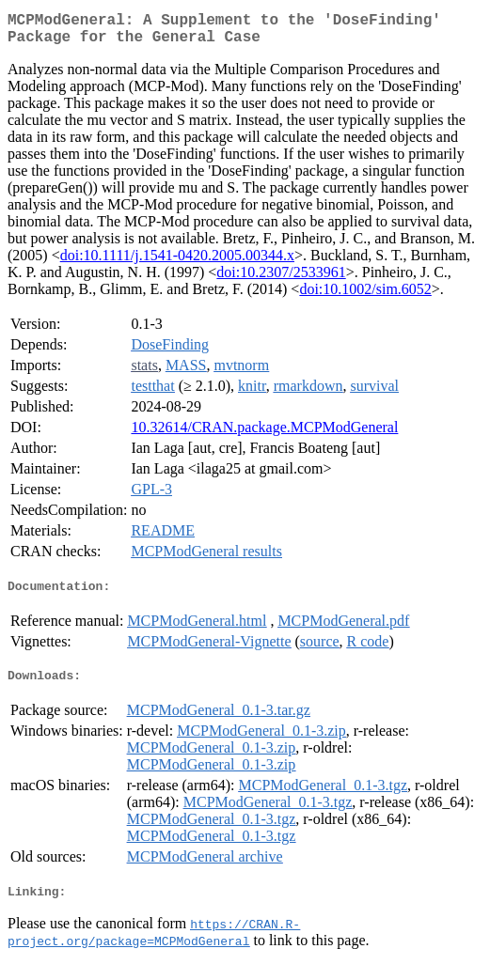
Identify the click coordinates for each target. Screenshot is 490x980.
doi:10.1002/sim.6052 (365, 296)
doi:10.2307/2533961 (281, 280)
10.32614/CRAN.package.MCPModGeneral (264, 435)
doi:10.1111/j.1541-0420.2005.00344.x (177, 263)
